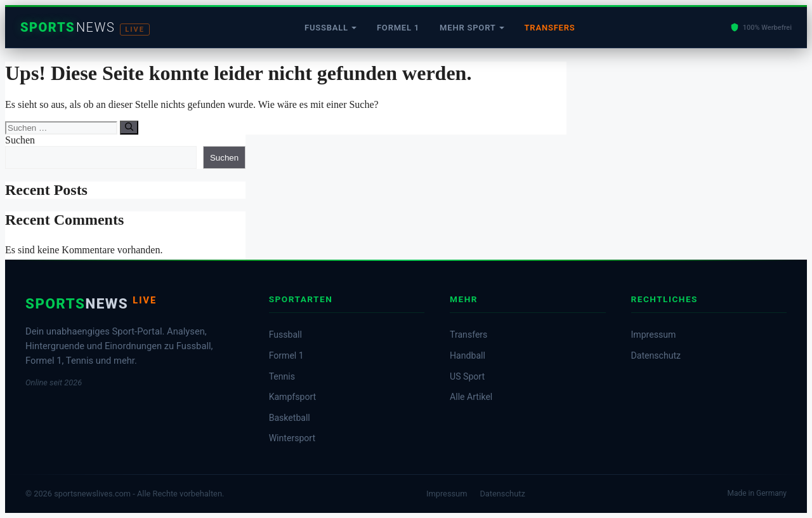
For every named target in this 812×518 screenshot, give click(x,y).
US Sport (467, 376)
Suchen (20, 140)
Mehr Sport (468, 28)
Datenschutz (656, 355)
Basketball (290, 418)
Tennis (282, 376)
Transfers (550, 28)
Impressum (654, 335)
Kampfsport (293, 397)
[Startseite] (85, 28)
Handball (468, 355)
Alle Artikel (471, 397)
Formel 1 (398, 28)
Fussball (326, 28)
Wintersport (292, 438)
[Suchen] (129, 128)
